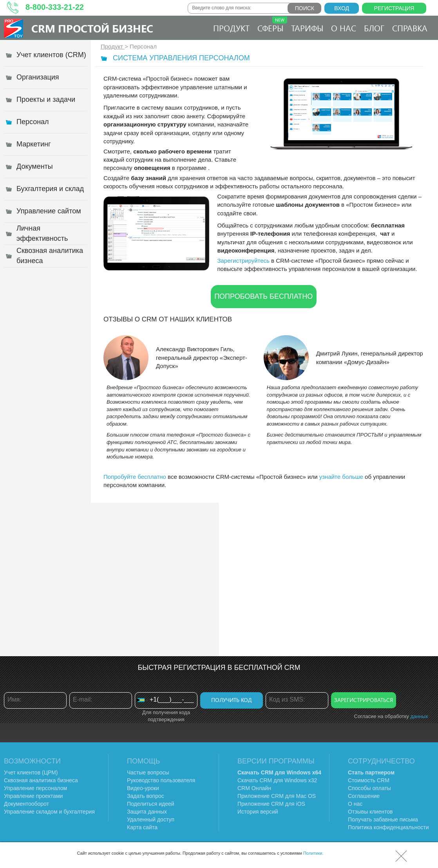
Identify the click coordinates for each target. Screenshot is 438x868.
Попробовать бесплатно (263, 296)
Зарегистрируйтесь (243, 261)
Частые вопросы (148, 772)
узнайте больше (341, 477)
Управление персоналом (35, 788)
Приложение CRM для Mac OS (277, 796)
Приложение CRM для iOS (271, 804)
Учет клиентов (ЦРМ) (31, 772)
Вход (342, 8)
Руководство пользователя (161, 780)
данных (419, 716)
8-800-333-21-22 (55, 7)
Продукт (231, 28)
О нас (344, 28)
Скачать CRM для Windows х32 (277, 780)
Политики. (313, 853)
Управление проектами (33, 796)
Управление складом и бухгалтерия (49, 812)
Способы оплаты (369, 788)
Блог (374, 28)
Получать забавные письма (383, 819)
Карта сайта (142, 827)
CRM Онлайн (254, 788)
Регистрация (394, 8)
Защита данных (147, 812)
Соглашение (364, 796)
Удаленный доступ (151, 819)
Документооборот (26, 804)
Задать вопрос (146, 796)
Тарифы (307, 28)
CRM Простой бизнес (92, 28)
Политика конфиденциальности (388, 827)
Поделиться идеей (151, 804)
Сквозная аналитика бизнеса (41, 780)
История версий (258, 812)
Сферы (272, 25)
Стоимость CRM (369, 780)
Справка (410, 28)
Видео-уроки (143, 788)
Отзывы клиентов (370, 812)
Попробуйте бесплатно (135, 477)
